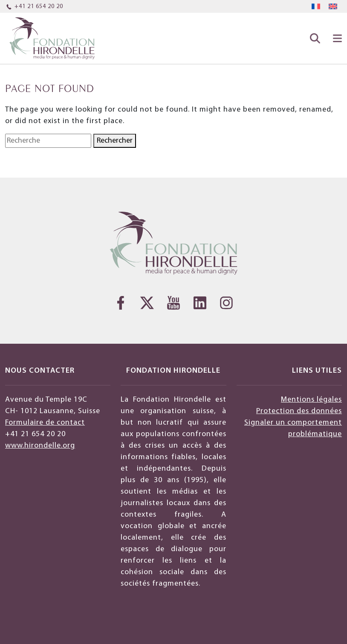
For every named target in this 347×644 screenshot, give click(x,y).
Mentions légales (311, 400)
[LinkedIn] (200, 303)
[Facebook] (121, 303)
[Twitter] (147, 303)
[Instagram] (226, 303)
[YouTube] (173, 303)
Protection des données (299, 411)
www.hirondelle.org (40, 446)
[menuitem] (316, 7)
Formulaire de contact (45, 423)
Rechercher (115, 141)
